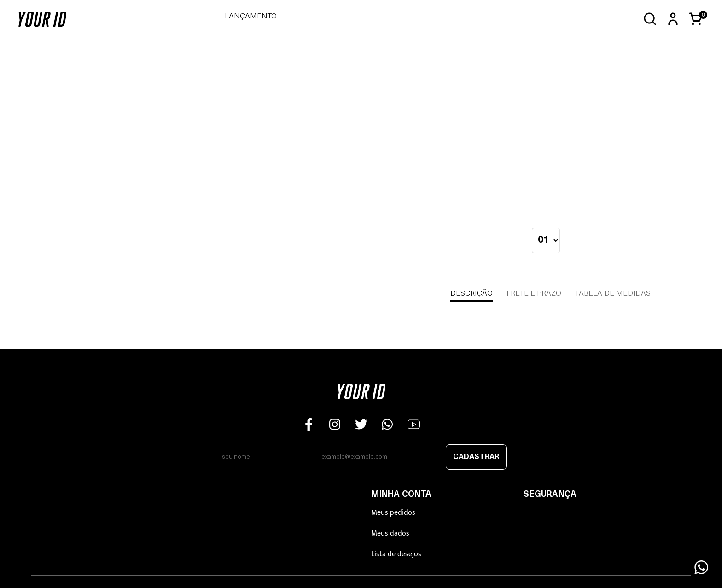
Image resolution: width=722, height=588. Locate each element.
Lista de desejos (396, 554)
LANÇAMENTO (251, 17)
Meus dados (390, 533)
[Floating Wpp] (701, 567)
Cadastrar (476, 457)
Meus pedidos (393, 513)
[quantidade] (546, 241)
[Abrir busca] (650, 19)
